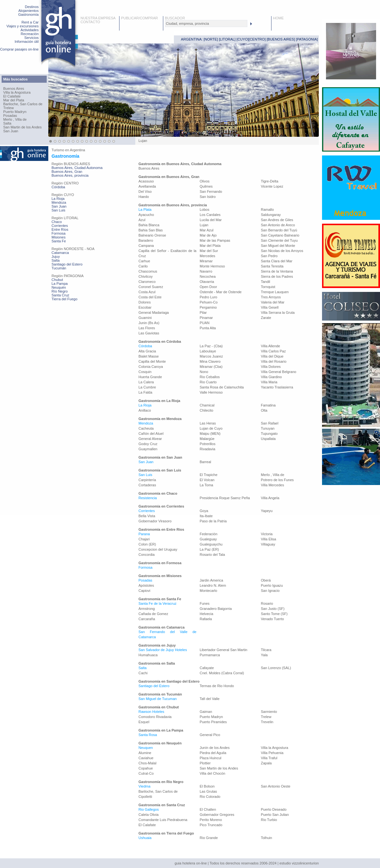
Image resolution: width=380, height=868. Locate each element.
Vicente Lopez (272, 186)
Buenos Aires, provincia (70, 175)
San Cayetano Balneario (280, 235)
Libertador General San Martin (223, 650)
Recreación (30, 34)
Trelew (9, 108)
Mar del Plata (14, 100)
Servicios (31, 38)
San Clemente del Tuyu (279, 240)
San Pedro (269, 256)
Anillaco (145, 410)
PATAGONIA (307, 39)
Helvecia (206, 614)
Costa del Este (150, 297)
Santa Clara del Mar (277, 261)
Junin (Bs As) (149, 323)
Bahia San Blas (151, 230)
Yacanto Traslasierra (277, 387)
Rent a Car (30, 22)
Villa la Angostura (17, 92)
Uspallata (268, 439)
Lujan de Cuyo (211, 428)
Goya (204, 511)
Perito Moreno (211, 820)
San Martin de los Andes (22, 127)
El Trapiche (209, 475)
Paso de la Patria (213, 521)
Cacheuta (146, 428)
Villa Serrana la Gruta (278, 313)
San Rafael (270, 423)
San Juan (11, 131)
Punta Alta (208, 328)
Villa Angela (270, 498)
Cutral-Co (146, 773)
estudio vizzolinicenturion (299, 863)
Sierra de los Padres (277, 276)
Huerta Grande (150, 377)
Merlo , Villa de (15, 119)
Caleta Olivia (148, 815)
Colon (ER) (147, 544)
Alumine (145, 753)
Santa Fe (59, 241)
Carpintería (147, 480)
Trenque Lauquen (275, 292)
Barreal (205, 462)
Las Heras (208, 423)
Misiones (58, 237)
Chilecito (206, 410)
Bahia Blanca (149, 225)
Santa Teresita (272, 266)
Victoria (267, 534)
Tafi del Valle (210, 699)
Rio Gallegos (149, 809)
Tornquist (268, 287)
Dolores (145, 302)
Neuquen (146, 748)
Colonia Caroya (151, 367)
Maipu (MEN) (210, 434)
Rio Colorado (210, 797)
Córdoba (58, 187)
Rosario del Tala (212, 555)
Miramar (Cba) (211, 367)
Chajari (144, 539)
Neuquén (59, 287)
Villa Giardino (271, 377)
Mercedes (207, 256)
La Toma (206, 485)
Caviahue (146, 758)
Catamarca (60, 253)
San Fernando (211, 191)
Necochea (208, 276)
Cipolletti (145, 797)
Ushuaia (145, 838)
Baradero (146, 240)
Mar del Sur (209, 251)
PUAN (205, 323)
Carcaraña (147, 619)
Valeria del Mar (273, 302)
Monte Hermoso (212, 266)
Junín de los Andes (215, 748)
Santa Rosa (148, 735)
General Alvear (150, 439)
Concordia (147, 555)
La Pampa (60, 284)
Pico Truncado (211, 825)
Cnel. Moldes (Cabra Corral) (222, 673)
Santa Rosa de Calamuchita (222, 387)
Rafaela (206, 619)
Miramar (206, 261)
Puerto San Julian (275, 815)
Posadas (10, 116)
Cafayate (207, 668)
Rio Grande (209, 838)
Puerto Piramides (213, 722)
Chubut (57, 280)
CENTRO (257, 39)
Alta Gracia (147, 351)
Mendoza (59, 202)
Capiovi (144, 591)
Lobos (204, 210)
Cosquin (145, 372)
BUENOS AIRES (281, 39)
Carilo (143, 266)
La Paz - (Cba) (211, 346)
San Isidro (208, 197)
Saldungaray (271, 215)
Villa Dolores (271, 367)
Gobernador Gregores (217, 815)
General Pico (210, 735)
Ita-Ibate (206, 516)
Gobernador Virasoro (155, 521)
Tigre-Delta (270, 181)
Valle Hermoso (211, 392)
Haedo (144, 197)
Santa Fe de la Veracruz (157, 603)
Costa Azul (147, 292)
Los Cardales (210, 215)
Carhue (144, 261)
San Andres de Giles (277, 220)
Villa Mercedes (272, 485)
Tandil (266, 282)
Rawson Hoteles (151, 712)
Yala (264, 655)
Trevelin (267, 722)
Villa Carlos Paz (273, 351)
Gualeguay (208, 539)
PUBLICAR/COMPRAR (139, 18)
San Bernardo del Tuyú (279, 230)
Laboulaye (208, 351)
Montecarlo (208, 591)
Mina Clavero (210, 361)
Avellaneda (147, 186)
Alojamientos (28, 11)
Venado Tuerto (272, 619)
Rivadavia (207, 449)
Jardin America (211, 580)
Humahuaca (148, 655)
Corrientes (60, 226)
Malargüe (207, 439)
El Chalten (208, 809)
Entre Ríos (60, 229)
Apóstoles (146, 585)
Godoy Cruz (148, 444)
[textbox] (206, 23)
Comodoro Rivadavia (155, 717)
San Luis (58, 210)
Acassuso (146, 181)
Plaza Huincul (210, 758)
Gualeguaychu (211, 544)
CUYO (243, 39)
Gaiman (206, 712)
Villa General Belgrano (279, 372)
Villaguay (268, 544)
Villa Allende (271, 346)
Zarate (266, 318)
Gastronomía (28, 14)
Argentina (77, 150)
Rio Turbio (269, 820)
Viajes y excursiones (23, 26)
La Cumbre (147, 387)
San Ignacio (270, 591)
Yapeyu (267, 511)
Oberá (266, 580)
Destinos (32, 7)
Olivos (205, 181)
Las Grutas (208, 791)
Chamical (207, 405)
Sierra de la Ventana (277, 271)
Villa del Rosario (274, 361)
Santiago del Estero (67, 264)
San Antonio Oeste (276, 786)
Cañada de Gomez (153, 614)
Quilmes (206, 186)
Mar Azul (207, 230)
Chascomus (148, 271)
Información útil (27, 42)
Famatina (268, 405)
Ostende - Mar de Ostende (221, 292)
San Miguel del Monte (278, 246)
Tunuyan (268, 428)
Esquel (144, 722)
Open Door (208, 287)
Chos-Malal (147, 763)
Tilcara (266, 650)
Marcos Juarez (211, 356)
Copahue (146, 768)
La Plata (145, 210)
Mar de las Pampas (215, 240)
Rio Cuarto (208, 382)
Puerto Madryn (15, 112)
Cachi (143, 673)
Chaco (57, 222)
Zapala (266, 763)
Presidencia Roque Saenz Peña (225, 498)
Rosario (267, 603)
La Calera (146, 382)
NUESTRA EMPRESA (98, 18)
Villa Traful (269, 758)
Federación (209, 534)
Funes (205, 603)
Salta (7, 123)
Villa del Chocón (212, 773)
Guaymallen (148, 449)
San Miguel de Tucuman (158, 699)
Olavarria (207, 282)
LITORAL (227, 39)
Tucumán (59, 268)
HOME (278, 18)
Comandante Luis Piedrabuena (163, 820)
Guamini (145, 318)
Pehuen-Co (209, 302)
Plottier (205, 763)
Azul (142, 220)
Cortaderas (147, 485)
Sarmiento (269, 712)
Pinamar (206, 318)
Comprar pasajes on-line (19, 49)
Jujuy (56, 257)
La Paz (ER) (209, 549)
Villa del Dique (272, 356)
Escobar (145, 307)
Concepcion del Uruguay (158, 549)
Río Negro (60, 291)
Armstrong (147, 609)
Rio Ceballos (210, 377)
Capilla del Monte (152, 361)
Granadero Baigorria (216, 609)
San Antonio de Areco (278, 225)
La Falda (145, 392)
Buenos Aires (14, 89)
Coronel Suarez (151, 287)
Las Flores (147, 328)
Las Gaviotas (149, 333)
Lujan (204, 225)
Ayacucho (146, 215)
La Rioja (58, 199)
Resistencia (148, 498)
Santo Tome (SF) (274, 614)
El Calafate (12, 96)
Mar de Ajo (208, 235)
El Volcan (207, 480)
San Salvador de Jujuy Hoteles (163, 650)
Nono (204, 372)
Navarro (206, 271)
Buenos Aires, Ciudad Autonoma (77, 168)
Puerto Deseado (274, 809)
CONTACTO (90, 22)
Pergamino (208, 307)
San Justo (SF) (273, 609)
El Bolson (207, 786)
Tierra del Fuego (64, 299)
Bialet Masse (149, 356)
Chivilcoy (146, 276)
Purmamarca (210, 655)
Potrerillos (208, 444)
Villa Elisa (269, 539)
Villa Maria (269, 382)
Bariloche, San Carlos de (23, 104)
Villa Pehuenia (272, 753)
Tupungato (269, 434)
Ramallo (267, 210)
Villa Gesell (270, 307)
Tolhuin (266, 838)
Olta (264, 410)
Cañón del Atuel (151, 434)
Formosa (58, 233)
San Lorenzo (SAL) (276, 668)
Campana (146, 246)
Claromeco (147, 282)
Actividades (30, 30)
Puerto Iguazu (272, 585)
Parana (144, 534)
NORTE (211, 39)
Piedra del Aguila (213, 753)
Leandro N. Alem (213, 585)
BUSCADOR (175, 18)
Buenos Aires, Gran (67, 172)
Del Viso (145, 191)
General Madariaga (154, 313)
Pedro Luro (208, 297)
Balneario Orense (152, 235)
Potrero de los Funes (277, 480)
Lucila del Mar (211, 220)
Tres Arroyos (271, 297)
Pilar (203, 313)
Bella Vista (147, 516)
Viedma (144, 786)
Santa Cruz (60, 295)
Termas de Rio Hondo (217, 686)
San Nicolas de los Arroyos (282, 251)
